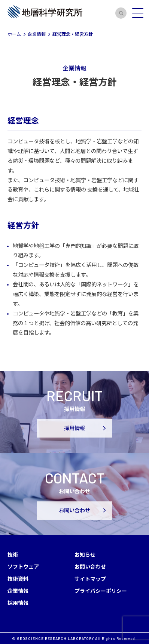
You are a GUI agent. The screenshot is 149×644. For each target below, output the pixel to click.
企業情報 (18, 591)
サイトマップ (90, 579)
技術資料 (18, 579)
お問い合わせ (74, 510)
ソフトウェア (23, 566)
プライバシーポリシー (101, 591)
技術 (13, 554)
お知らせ (85, 554)
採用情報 (74, 428)
